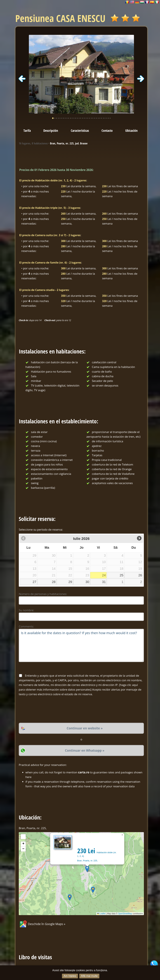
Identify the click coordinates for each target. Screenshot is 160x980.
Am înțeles (70, 976)
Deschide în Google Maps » (42, 924)
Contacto (107, 130)
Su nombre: (26, 610)
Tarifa (27, 130)
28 (54, 582)
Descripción (51, 130)
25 (121, 575)
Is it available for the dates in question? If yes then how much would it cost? (81, 645)
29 (70, 582)
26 (140, 575)
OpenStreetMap (125, 914)
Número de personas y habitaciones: (43, 594)
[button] (87, 869)
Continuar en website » (85, 728)
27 (34, 582)
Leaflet (101, 914)
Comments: (26, 626)
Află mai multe (89, 976)
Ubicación (131, 130)
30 (87, 582)
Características (80, 130)
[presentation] (44, 710)
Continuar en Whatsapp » (85, 750)
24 (104, 575)
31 (104, 582)
